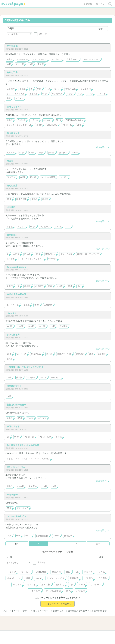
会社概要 (69, 634)
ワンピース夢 (45, 437)
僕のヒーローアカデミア (88, 254)
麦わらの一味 (13, 305)
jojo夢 (44, 486)
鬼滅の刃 (56, 572)
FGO (68, 227)
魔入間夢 (11, 153)
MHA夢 (28, 254)
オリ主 (75, 153)
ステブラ (102, 94)
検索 (100, 29)
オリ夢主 (39, 286)
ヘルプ (19, 634)
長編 (50, 286)
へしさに (47, 120)
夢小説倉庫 (12, 46)
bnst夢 (60, 286)
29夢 (31, 64)
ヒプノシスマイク (56, 578)
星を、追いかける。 (16, 467)
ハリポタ (17, 584)
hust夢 (31, 326)
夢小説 (10, 60)
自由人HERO (72, 60)
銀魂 (91, 354)
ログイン (100, 4)
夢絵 (39, 89)
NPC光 (39, 125)
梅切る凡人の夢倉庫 (16, 294)
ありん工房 (12, 72)
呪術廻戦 (64, 326)
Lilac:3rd (11, 313)
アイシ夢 (20, 64)
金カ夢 (41, 64)
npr (72, 584)
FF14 (58, 120)
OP (8, 437)
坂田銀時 (102, 354)
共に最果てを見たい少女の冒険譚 (23, 445)
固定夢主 (34, 94)
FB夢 (41, 153)
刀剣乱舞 (22, 120)
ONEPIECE (23, 60)
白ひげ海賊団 (42, 536)
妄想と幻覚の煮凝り (16, 405)
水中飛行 (11, 207)
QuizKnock (41, 572)
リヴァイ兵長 (66, 254)
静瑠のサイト (13, 426)
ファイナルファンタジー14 (19, 125)
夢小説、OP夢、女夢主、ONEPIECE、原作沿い (28, 459)
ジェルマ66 (86, 89)
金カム (102, 572)
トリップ (22, 227)
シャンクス (56, 378)
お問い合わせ (36, 634)
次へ (98, 544)
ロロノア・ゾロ (64, 354)
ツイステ (26, 572)
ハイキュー (35, 591)
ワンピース (57, 94)
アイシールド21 (40, 60)
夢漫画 (34, 199)
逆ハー (57, 89)
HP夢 (32, 153)
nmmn (82, 584)
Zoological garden (16, 267)
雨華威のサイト (14, 386)
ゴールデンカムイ (91, 60)
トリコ (58, 227)
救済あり (68, 536)
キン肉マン (57, 60)
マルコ (43, 378)
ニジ (80, 94)
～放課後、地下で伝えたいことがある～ (26, 367)
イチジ (70, 94)
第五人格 (46, 584)
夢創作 (10, 286)
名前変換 (33, 486)
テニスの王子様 (53, 591)
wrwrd (39, 578)
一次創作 (88, 578)
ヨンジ (90, 94)
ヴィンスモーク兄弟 (16, 94)
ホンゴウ (42, 418)
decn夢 (42, 326)
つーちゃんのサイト (16, 516)
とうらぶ (34, 120)
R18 (48, 89)
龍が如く (60, 584)
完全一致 (40, 34)
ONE (18, 536)
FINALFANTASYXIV (74, 120)
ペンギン (64, 177)
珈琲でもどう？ (14, 107)
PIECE (28, 536)
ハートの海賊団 (48, 177)
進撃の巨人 (50, 254)
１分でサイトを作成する (57, 604)
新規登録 (88, 4)
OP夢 (45, 94)
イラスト (19, 98)
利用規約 (53, 634)
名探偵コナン (14, 578)
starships (12, 235)
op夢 (9, 64)
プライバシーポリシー (90, 634)
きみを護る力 (13, 335)
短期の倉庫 (12, 186)
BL (77, 572)
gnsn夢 (20, 326)
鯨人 (69, 591)
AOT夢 (17, 254)
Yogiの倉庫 (12, 495)
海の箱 (10, 161)
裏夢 (9, 98)
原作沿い (80, 354)
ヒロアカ (88, 572)
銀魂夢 (10, 359)
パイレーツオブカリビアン (32, 259)
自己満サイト (13, 133)
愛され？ (63, 153)
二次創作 (11, 89)
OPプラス (11, 177)
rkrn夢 (9, 326)
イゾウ (56, 536)
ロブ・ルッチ (22, 508)
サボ (79, 286)
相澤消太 (11, 259)
